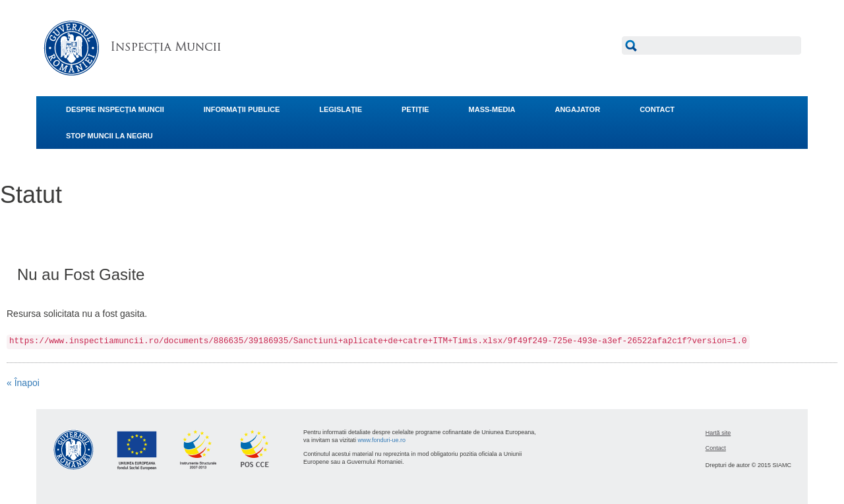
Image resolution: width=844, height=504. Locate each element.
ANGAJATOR (577, 109)
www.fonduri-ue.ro (382, 440)
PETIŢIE (415, 109)
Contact (716, 448)
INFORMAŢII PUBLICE (242, 109)
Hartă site (718, 433)
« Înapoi (23, 383)
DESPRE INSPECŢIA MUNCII (115, 109)
